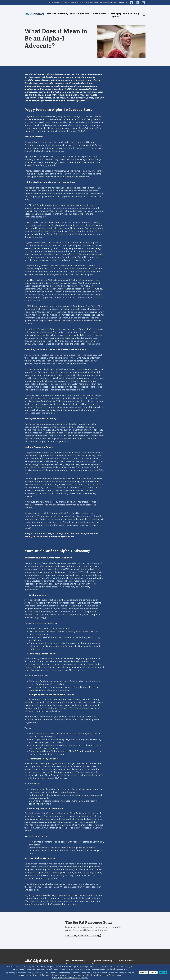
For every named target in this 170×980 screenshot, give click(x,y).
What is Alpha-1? (101, 14)
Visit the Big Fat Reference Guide (81, 936)
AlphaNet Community (58, 14)
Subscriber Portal (92, 2)
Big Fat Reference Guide (74, 2)
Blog (136, 14)
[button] (144, 13)
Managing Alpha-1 (116, 15)
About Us (127, 14)
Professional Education (109, 2)
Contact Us (123, 2)
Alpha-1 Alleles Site (56, 2)
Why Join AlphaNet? (80, 14)
